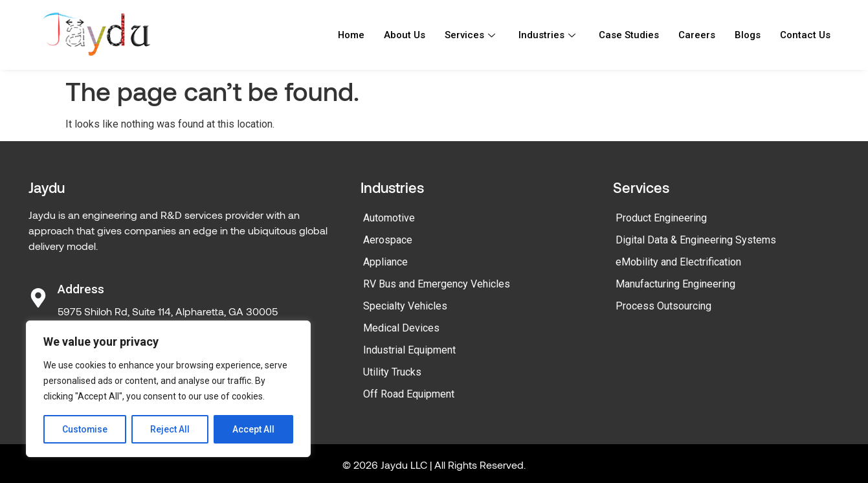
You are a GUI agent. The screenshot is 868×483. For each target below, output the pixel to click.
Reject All (171, 429)
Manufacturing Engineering (675, 284)
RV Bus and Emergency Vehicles (437, 284)
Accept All (253, 429)
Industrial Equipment (409, 350)
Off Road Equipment (409, 394)
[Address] (38, 298)
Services (470, 35)
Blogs (748, 35)
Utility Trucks (392, 372)
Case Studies (629, 35)
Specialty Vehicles (405, 306)
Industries (547, 35)
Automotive (389, 218)
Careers (697, 35)
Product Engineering (661, 218)
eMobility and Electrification (678, 262)
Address (81, 289)
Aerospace (388, 240)
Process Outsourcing (663, 306)
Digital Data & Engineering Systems (696, 240)
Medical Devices (401, 328)
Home (351, 35)
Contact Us (805, 35)
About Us (405, 35)
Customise (85, 429)
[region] (168, 389)
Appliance (385, 262)
